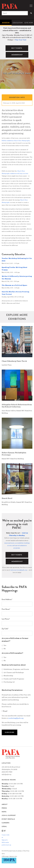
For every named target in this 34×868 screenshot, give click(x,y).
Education (18, 23)
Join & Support (9, 815)
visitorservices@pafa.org (19, 570)
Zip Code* (5, 629)
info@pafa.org (7, 774)
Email (5, 711)
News (4, 812)
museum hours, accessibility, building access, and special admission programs (17, 545)
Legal (4, 826)
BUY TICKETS (17, 48)
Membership (17, 561)
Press (4, 808)
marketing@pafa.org (16, 718)
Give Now (29, 23)
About (5, 805)
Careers (6, 823)
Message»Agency (9, 856)
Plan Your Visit (21, 40)
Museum (6, 23)
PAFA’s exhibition (16, 141)
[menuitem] (6, 23)
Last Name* (6, 619)
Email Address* (7, 599)
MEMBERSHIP (17, 55)
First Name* (6, 609)
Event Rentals (8, 819)
